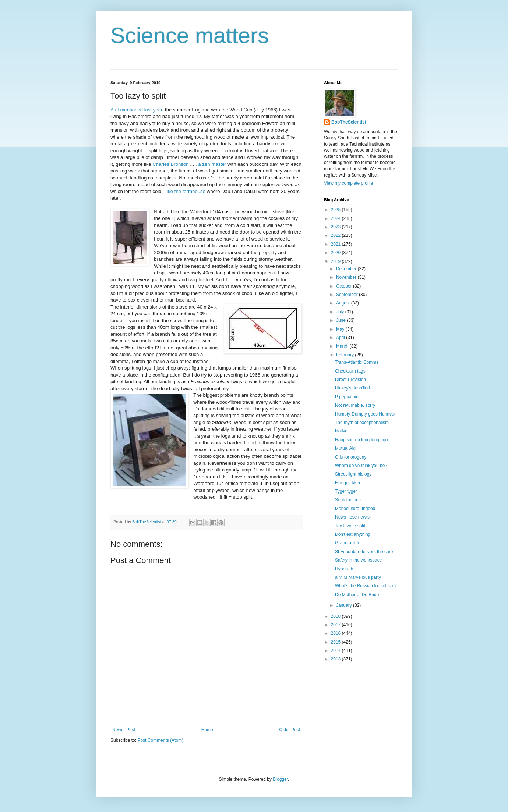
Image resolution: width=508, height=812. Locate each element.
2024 (336, 218)
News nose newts (352, 517)
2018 (336, 616)
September (348, 295)
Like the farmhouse (185, 191)
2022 (336, 235)
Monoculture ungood (355, 509)
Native (341, 431)
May (341, 329)
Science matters (190, 35)
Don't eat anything (353, 534)
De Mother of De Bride (357, 595)
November (347, 277)
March (343, 346)
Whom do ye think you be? (361, 466)
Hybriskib (344, 569)
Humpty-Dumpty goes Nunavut (365, 414)
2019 (336, 261)
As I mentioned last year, (137, 110)
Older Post (290, 730)
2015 (336, 642)
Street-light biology (353, 474)
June (341, 320)
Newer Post (124, 730)
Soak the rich (348, 500)
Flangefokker (348, 483)
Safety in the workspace (358, 560)
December (347, 269)
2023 (336, 227)
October (345, 286)
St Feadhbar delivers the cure (364, 552)
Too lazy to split (350, 526)
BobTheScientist (349, 122)
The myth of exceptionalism (362, 423)
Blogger (280, 779)
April (341, 338)
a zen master (212, 164)
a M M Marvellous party (358, 577)
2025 (336, 210)
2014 (336, 651)
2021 (336, 244)
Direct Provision (350, 380)
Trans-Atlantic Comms (357, 362)
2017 (336, 625)
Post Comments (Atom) (160, 740)
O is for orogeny (351, 457)
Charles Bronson (170, 164)
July (341, 312)
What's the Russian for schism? (366, 586)
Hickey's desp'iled (352, 388)
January (345, 605)
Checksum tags (350, 371)
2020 (336, 253)
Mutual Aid (345, 448)
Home (207, 730)
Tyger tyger (346, 491)
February (345, 355)
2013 (336, 659)
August (344, 303)
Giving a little (348, 543)
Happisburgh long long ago (361, 440)
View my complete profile (348, 183)
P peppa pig (347, 397)
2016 (336, 633)
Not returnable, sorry (355, 405)
